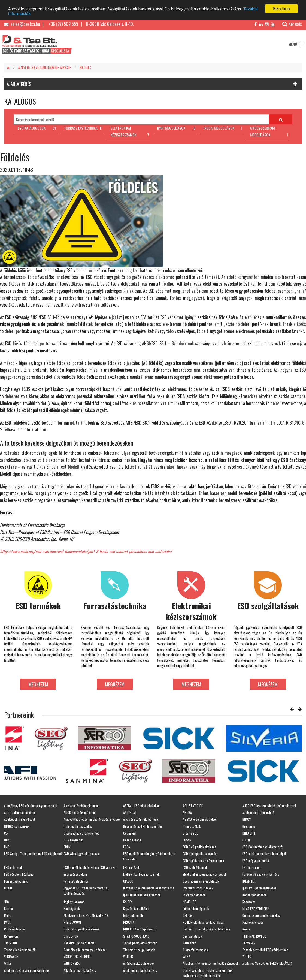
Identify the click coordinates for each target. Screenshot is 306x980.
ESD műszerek (13, 867)
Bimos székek (192, 826)
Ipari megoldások (194, 895)
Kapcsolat (249, 902)
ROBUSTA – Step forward (140, 929)
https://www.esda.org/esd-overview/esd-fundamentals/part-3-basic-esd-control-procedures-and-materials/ (86, 551)
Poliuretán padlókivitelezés (81, 929)
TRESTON (10, 943)
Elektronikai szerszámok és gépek (205, 874)
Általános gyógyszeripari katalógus (27, 970)
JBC (7, 902)
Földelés (85, 67)
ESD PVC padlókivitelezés (199, 847)
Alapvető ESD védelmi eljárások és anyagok (92, 819)
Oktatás (188, 915)
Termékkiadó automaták (20, 950)
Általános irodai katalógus (140, 970)
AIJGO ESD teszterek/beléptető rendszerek (269, 806)
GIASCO (128, 881)
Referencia (11, 936)
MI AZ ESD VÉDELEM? (256, 909)
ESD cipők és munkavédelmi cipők (264, 854)
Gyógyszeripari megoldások (201, 881)
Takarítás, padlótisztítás (79, 943)
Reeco (246, 929)
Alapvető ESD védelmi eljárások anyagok (45, 67)
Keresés (289, 24)
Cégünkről (130, 833)
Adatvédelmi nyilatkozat (19, 819)
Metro (8, 915)
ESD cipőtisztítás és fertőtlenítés (203, 860)
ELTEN (246, 840)
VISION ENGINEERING (77, 956)
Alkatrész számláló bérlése (141, 819)
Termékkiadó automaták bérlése (85, 950)
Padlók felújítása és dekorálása (203, 922)
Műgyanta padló (133, 915)
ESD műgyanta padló (256, 860)
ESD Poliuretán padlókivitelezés (263, 847)
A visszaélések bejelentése (81, 806)
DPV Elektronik (73, 840)
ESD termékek (251, 867)
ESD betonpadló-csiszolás (200, 854)
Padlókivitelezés (253, 922)
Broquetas (249, 826)
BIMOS (247, 819)
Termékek (189, 943)
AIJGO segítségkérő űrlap (80, 812)
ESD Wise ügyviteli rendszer (82, 854)
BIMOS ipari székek (17, 826)
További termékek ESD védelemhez (265, 950)
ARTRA (187, 812)
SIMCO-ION (71, 936)
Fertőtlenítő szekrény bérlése (261, 874)
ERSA (127, 847)
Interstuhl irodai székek (198, 888)
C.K (6, 833)
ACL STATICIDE (193, 806)
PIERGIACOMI (72, 922)
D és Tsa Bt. (191, 833)
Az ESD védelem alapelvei (200, 819)
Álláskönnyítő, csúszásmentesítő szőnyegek (211, 963)
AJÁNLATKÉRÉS (19, 84)
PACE (7, 922)
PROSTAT (130, 922)
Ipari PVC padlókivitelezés (259, 888)
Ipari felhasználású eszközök (142, 895)
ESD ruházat (131, 867)
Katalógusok (72, 909)
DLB (7, 840)
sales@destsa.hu (22, 24)
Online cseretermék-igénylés (261, 915)
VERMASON (11, 956)
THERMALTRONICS (254, 936)
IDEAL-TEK (249, 881)
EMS (7, 847)
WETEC (247, 956)
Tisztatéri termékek (195, 950)
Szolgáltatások (192, 936)
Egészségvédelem (75, 874)
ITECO (8, 888)
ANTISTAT (130, 812)
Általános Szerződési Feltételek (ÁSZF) (267, 963)
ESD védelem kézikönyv (19, 874)
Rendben (281, 9)
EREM (67, 847)
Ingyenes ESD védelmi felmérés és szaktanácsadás (86, 890)
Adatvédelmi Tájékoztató (258, 812)
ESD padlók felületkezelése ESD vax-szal (90, 867)
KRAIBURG (190, 902)
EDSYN (187, 840)
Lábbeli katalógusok (196, 909)
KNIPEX (128, 902)
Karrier (9, 909)
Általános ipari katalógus (80, 970)
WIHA (7, 963)
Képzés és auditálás (136, 909)
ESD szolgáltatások (195, 867)
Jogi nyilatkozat (74, 902)
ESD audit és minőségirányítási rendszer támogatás (149, 856)
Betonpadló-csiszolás (78, 826)
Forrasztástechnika (16, 881)
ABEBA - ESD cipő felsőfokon (141, 806)
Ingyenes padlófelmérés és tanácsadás (149, 888)
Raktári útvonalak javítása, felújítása (206, 929)
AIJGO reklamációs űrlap (20, 812)
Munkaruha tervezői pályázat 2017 (86, 915)
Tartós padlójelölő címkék (140, 943)
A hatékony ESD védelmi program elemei (31, 806)
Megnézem (38, 684)
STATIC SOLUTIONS (136, 936)
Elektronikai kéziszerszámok (141, 874)
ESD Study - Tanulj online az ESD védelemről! (34, 854)
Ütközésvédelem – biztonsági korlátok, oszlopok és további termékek (208, 973)
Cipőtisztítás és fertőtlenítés (81, 833)
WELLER (128, 956)
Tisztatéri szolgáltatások (139, 950)
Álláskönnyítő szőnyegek (139, 963)
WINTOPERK (72, 963)
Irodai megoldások (254, 895)
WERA (187, 956)
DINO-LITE (249, 833)
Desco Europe (132, 840)
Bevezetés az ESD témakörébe (143, 826)
